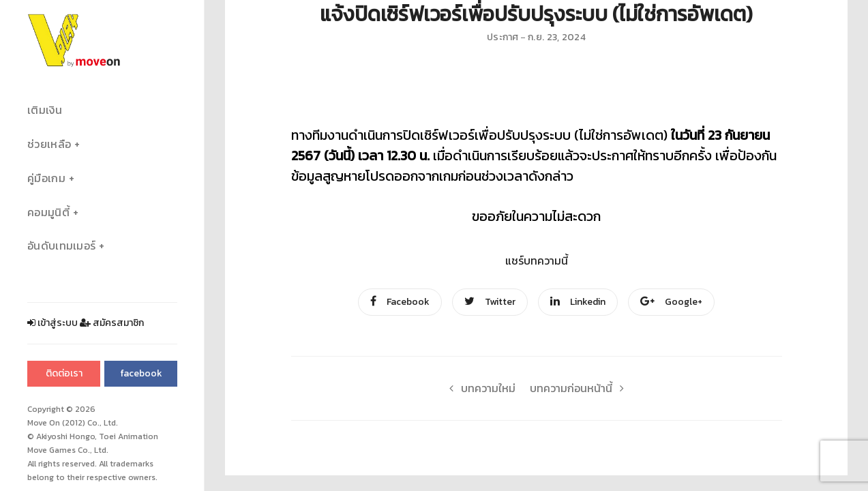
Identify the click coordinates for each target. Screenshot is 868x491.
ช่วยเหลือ (49, 144)
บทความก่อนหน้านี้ (581, 388)
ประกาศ (503, 37)
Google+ (671, 302)
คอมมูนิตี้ (48, 212)
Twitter (490, 302)
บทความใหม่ (479, 388)
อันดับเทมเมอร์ (61, 246)
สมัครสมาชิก (112, 323)
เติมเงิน (45, 110)
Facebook (400, 302)
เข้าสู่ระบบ (53, 323)
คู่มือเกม (46, 178)
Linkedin (578, 302)
